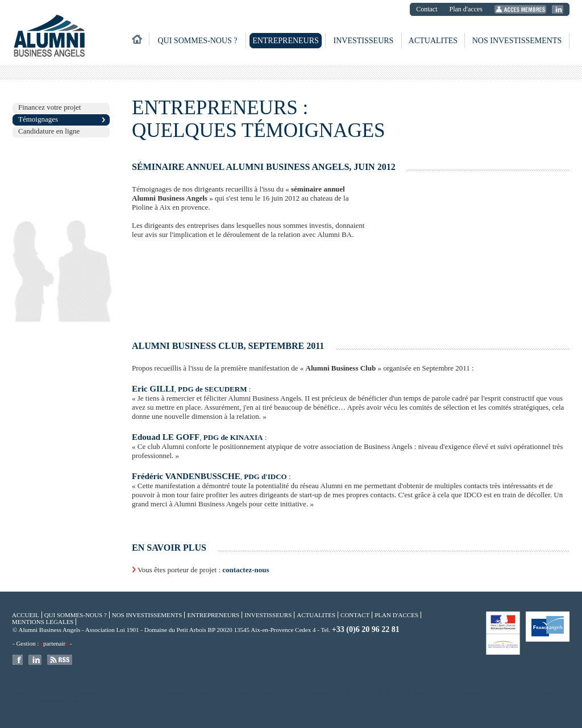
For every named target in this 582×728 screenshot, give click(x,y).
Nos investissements (517, 41)
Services (79, 700)
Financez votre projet (49, 107)
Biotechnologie (52, 700)
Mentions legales (43, 622)
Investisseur (322, 693)
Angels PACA (60, 693)
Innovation (383, 693)
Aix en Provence (169, 693)
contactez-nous (246, 570)
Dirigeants (442, 693)
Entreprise (498, 693)
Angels (226, 693)
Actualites (433, 41)
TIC (111, 693)
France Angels (134, 693)
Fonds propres (413, 693)
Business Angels (26, 693)
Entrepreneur (470, 693)
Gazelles (545, 693)
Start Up (523, 693)
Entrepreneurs (286, 41)
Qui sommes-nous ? (197, 41)
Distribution (90, 693)
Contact (427, 9)
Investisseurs (364, 41)
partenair (54, 643)
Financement (201, 693)
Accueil (26, 615)
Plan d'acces (466, 9)
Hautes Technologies (257, 693)
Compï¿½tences (353, 693)
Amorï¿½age (293, 693)
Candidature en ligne (49, 131)
